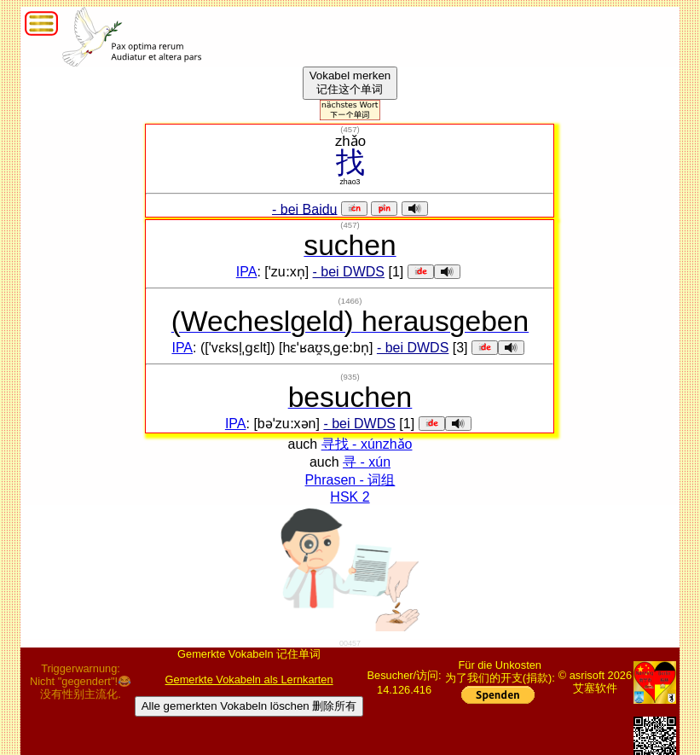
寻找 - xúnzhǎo (367, 444)
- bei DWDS (349, 272)
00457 (350, 643)
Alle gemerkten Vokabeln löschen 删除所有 (249, 706)
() (350, 129)
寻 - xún (367, 462)
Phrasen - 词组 (350, 480)
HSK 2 (350, 497)
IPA (247, 272)
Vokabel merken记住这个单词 (350, 82)
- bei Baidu (305, 209)
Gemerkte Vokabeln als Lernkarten (249, 679)
